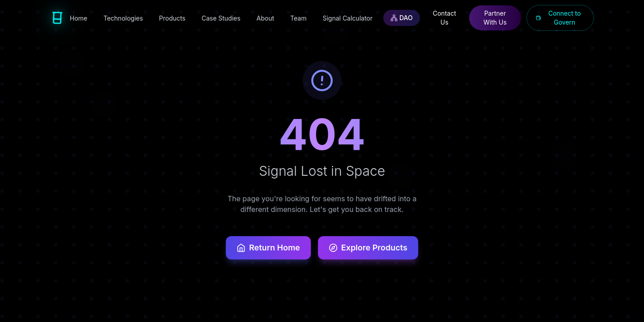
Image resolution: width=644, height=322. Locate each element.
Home (78, 18)
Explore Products (368, 248)
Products (172, 18)
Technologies (123, 18)
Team (298, 18)
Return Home (268, 248)
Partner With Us (495, 18)
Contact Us (445, 18)
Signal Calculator (347, 18)
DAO (402, 18)
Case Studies (221, 18)
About (265, 18)
